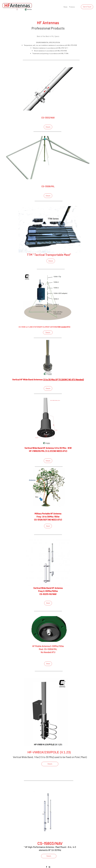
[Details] (48, 127)
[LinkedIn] (49, 867)
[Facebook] (47, 867)
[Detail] (48, 526)
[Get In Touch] (87, 7)
